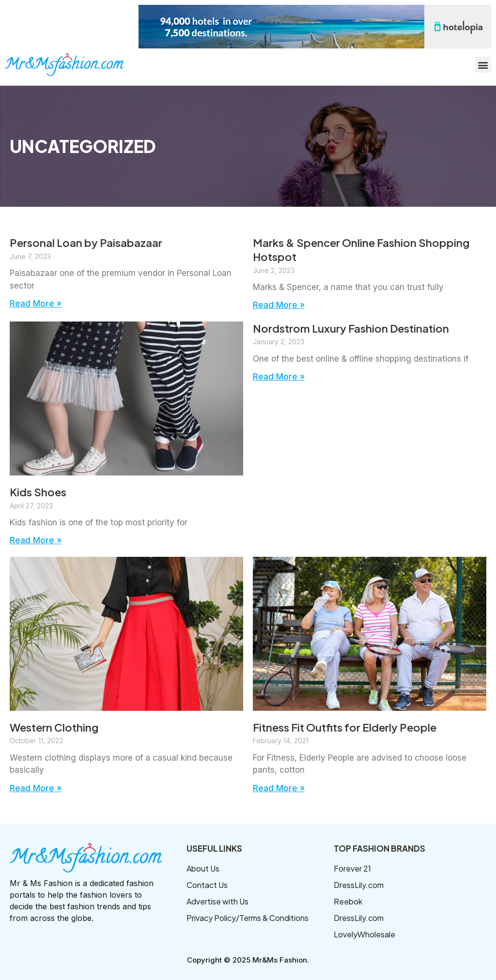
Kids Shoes (38, 492)
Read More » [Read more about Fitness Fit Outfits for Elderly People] (279, 788)
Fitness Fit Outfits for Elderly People (345, 727)
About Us (203, 868)
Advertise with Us (217, 901)
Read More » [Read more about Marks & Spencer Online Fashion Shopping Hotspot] (279, 305)
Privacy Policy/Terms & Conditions (248, 918)
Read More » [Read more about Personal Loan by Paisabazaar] (36, 304)
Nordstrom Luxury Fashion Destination (351, 328)
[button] (483, 65)
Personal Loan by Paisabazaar (86, 243)
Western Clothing (54, 727)
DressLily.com (359, 885)
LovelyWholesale (364, 934)
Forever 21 (352, 868)
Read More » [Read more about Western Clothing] (36, 788)
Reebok (348, 901)
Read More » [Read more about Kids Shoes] (36, 540)
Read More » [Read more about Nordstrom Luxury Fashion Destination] (279, 377)
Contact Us (207, 885)
